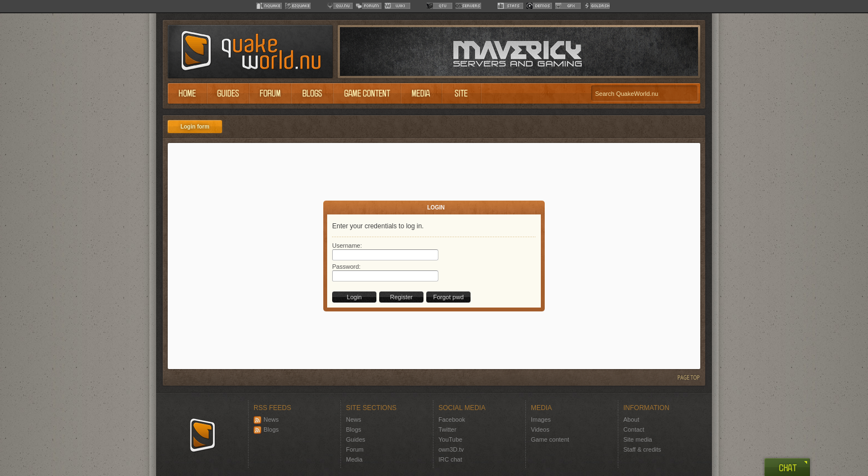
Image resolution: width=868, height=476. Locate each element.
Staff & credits (642, 449)
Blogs (266, 429)
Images (541, 419)
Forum (355, 449)
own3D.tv (451, 449)
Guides (356, 439)
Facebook (452, 419)
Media (354, 459)
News (266, 419)
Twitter (447, 429)
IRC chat (450, 459)
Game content (550, 439)
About (631, 419)
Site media (638, 439)
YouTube (450, 439)
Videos (540, 429)
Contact (634, 429)
